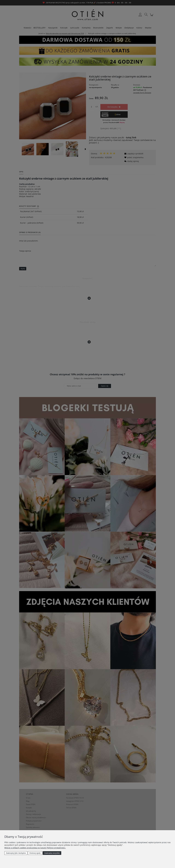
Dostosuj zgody (35, 853)
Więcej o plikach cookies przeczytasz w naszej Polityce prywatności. (35, 848)
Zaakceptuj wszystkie (52, 853)
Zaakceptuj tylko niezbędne (16, 853)
